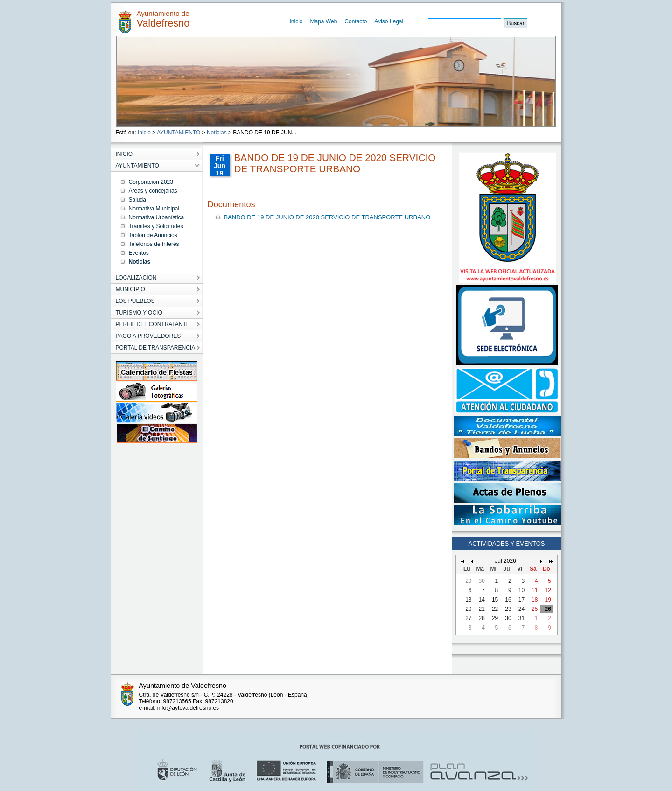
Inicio (296, 21)
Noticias (217, 133)
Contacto (356, 21)
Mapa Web (324, 21)
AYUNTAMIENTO (178, 133)
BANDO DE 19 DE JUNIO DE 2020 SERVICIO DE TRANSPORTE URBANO (327, 217)
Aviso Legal (389, 21)
